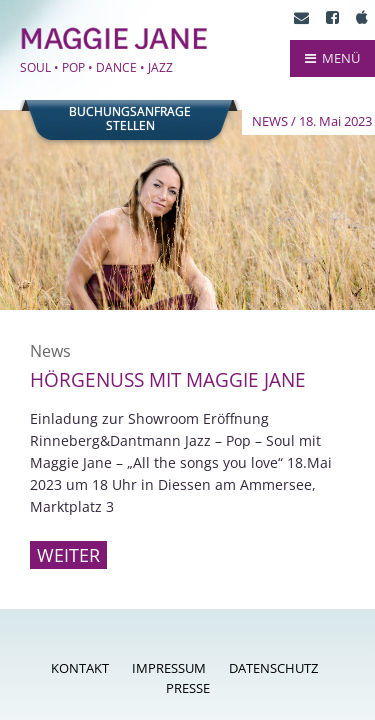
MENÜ (332, 58)
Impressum (169, 668)
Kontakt (80, 668)
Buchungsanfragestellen (130, 119)
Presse (188, 688)
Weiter (68, 555)
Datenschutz (273, 668)
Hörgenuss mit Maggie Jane (168, 380)
